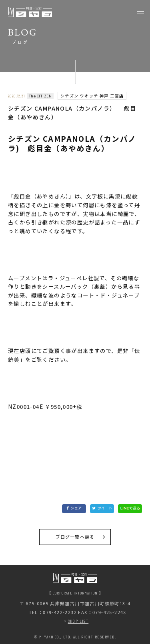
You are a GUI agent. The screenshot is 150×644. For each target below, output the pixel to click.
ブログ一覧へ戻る (75, 537)
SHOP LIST (78, 621)
